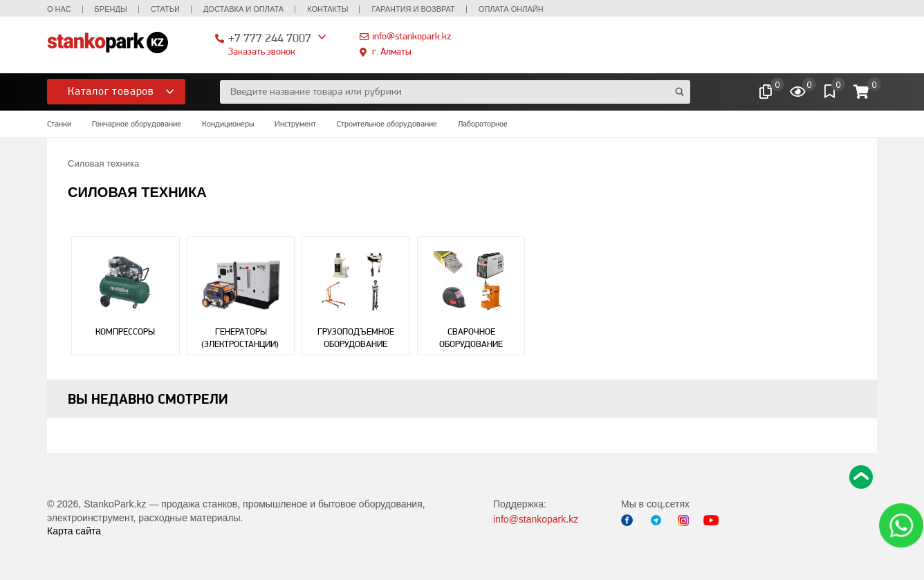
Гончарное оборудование (137, 124)
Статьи (165, 9)
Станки (59, 124)
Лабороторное (483, 124)
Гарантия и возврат (413, 9)
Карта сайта (74, 531)
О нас (59, 9)
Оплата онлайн (511, 9)
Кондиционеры (228, 124)
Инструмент (295, 124)
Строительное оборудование (387, 124)
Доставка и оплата (243, 9)
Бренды (111, 9)
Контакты (327, 9)
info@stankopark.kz (412, 36)
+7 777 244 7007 (270, 38)
